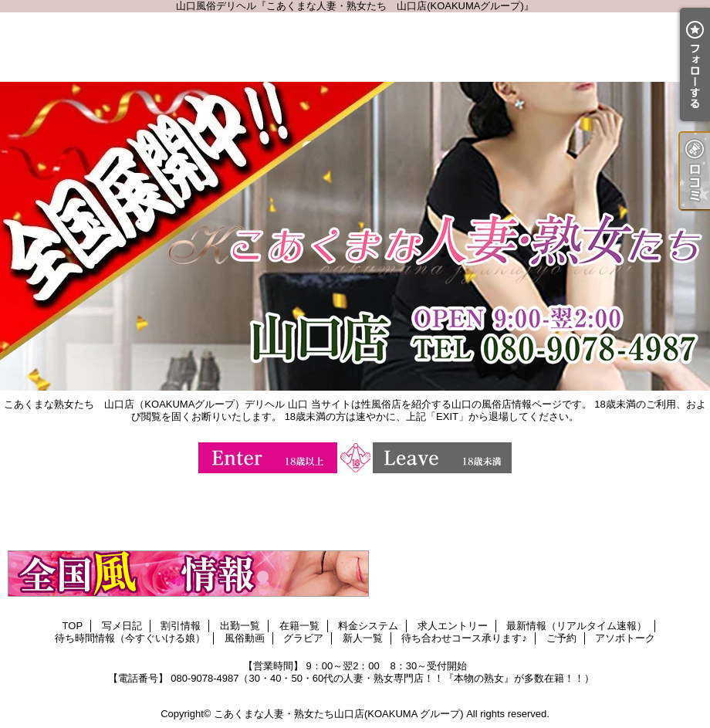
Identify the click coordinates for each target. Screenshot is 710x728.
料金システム (368, 626)
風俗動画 (245, 638)
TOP (73, 626)
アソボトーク (625, 638)
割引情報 (181, 626)
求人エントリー (453, 626)
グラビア (303, 638)
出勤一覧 (240, 626)
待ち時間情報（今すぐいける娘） (130, 638)
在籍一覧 (299, 626)
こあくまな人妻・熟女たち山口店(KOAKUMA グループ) (339, 714)
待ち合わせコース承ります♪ (464, 638)
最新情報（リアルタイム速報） (576, 626)
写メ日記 (122, 626)
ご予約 (561, 638)
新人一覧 (363, 638)
